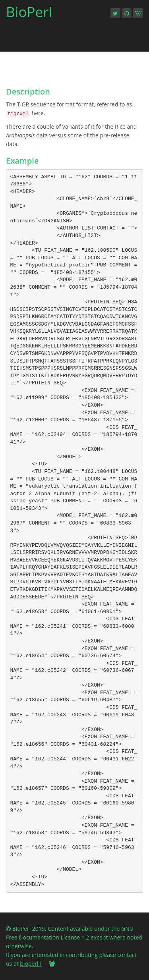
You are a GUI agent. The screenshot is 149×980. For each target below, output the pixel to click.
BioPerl (29, 14)
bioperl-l (31, 964)
